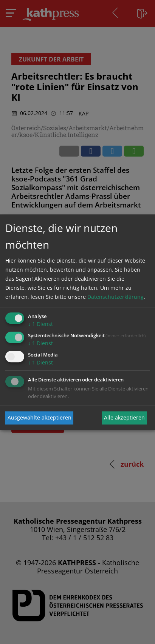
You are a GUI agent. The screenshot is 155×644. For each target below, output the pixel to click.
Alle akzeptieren (124, 418)
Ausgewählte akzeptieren (40, 418)
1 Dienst (40, 324)
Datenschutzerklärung (115, 297)
